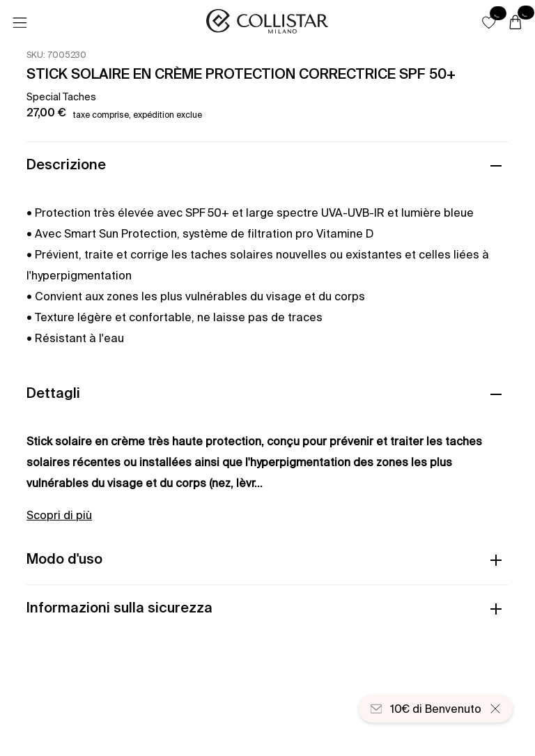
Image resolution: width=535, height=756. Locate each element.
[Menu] (20, 23)
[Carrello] (515, 23)
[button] (489, 22)
